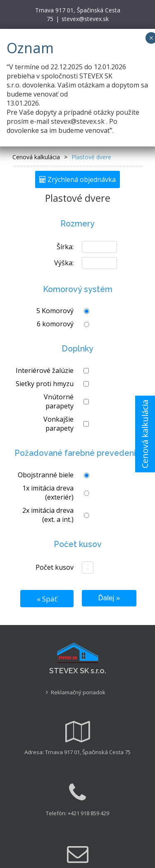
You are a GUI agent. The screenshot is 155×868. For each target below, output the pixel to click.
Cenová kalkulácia (145, 434)
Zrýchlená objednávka (77, 179)
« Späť (47, 599)
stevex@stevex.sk (85, 19)
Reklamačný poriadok (78, 692)
